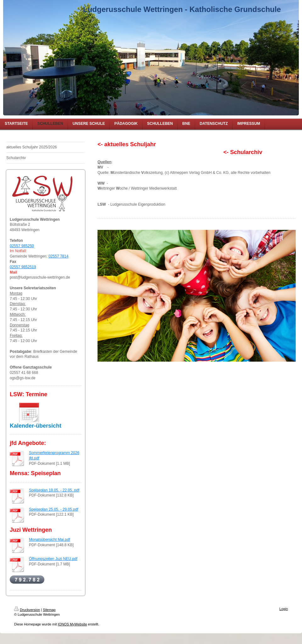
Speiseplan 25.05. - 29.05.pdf (54, 509)
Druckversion (27, 610)
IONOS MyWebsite (73, 624)
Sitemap (49, 610)
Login (284, 609)
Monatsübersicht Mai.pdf (50, 540)
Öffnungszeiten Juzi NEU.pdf (53, 559)
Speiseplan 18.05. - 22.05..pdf (54, 490)
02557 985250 (22, 246)
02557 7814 (58, 256)
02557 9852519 (23, 267)
